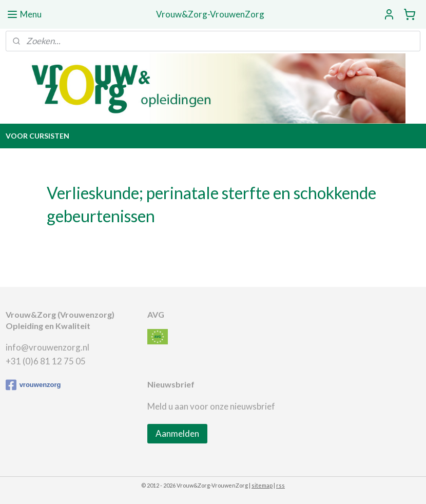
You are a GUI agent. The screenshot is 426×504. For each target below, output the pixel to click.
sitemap (262, 485)
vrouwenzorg (33, 385)
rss (280, 485)
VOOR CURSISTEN (37, 136)
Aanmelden (177, 433)
